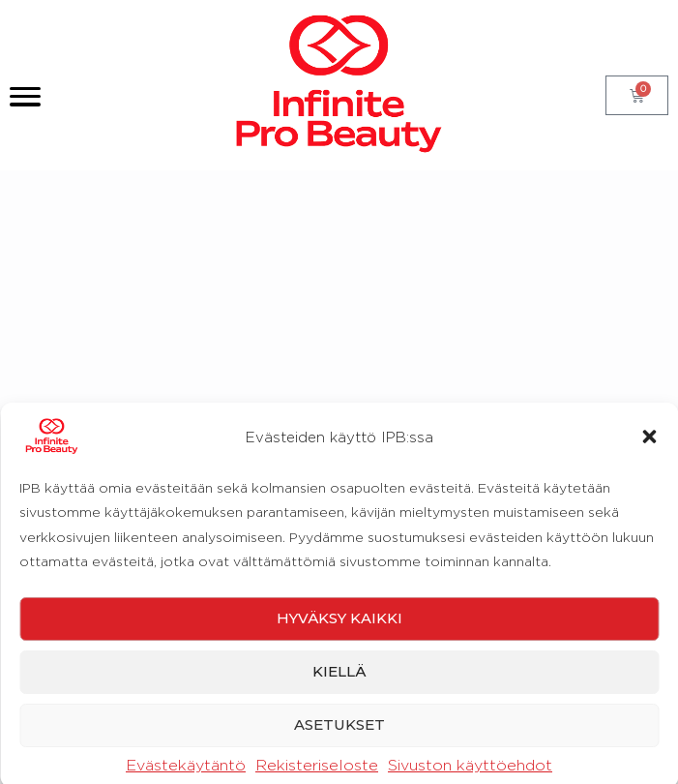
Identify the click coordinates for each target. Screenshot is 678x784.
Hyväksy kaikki (339, 680)
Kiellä (339, 733)
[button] (649, 498)
